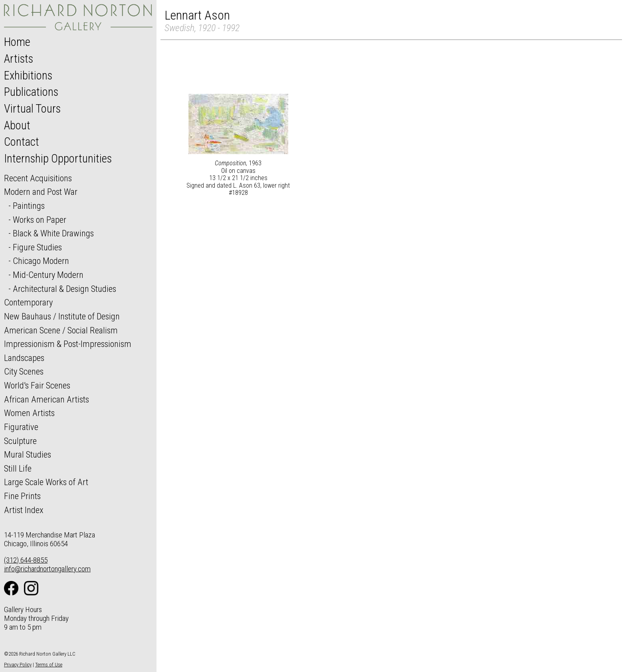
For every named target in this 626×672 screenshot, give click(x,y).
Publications (31, 92)
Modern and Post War (41, 192)
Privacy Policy (18, 665)
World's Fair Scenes (37, 385)
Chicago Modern (41, 261)
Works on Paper (40, 220)
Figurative (21, 427)
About (17, 125)
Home (17, 42)
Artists (19, 59)
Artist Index (24, 510)
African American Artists (47, 399)
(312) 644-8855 (26, 560)
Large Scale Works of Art (46, 482)
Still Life (18, 468)
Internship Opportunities (58, 159)
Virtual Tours (32, 109)
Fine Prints (22, 496)
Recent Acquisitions (38, 178)
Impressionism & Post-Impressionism (68, 344)
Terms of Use (49, 665)
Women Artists (29, 413)
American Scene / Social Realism (61, 330)
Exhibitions (28, 75)
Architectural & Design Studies (64, 289)
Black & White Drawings (53, 233)
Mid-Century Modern (48, 275)
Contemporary (28, 302)
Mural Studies (28, 454)
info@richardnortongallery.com (47, 569)
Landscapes (24, 358)
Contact (22, 142)
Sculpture (20, 441)
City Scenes (24, 371)
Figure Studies (37, 247)
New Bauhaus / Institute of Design (62, 316)
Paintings (29, 206)
